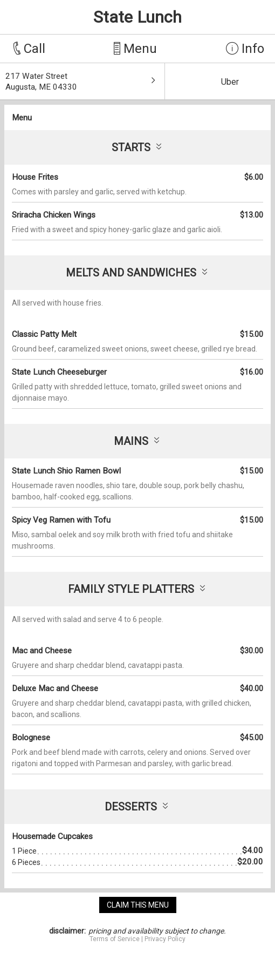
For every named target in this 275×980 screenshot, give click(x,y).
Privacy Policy (165, 939)
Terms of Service (115, 939)
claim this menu (138, 905)
